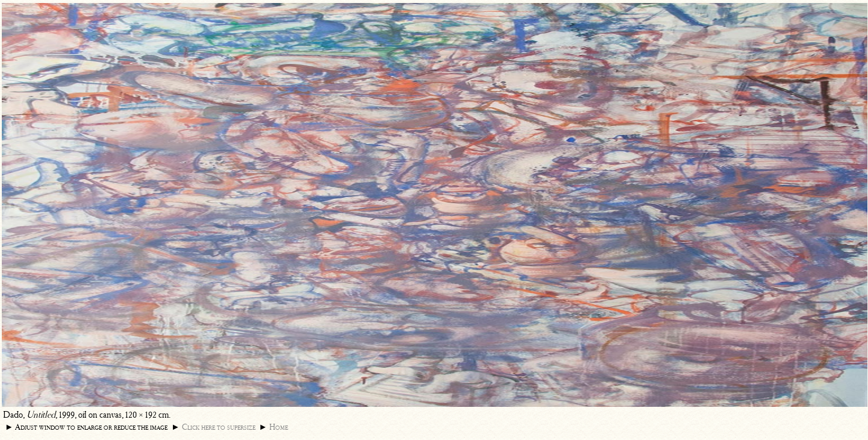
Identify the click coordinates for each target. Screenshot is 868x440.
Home (279, 427)
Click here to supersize (219, 427)
